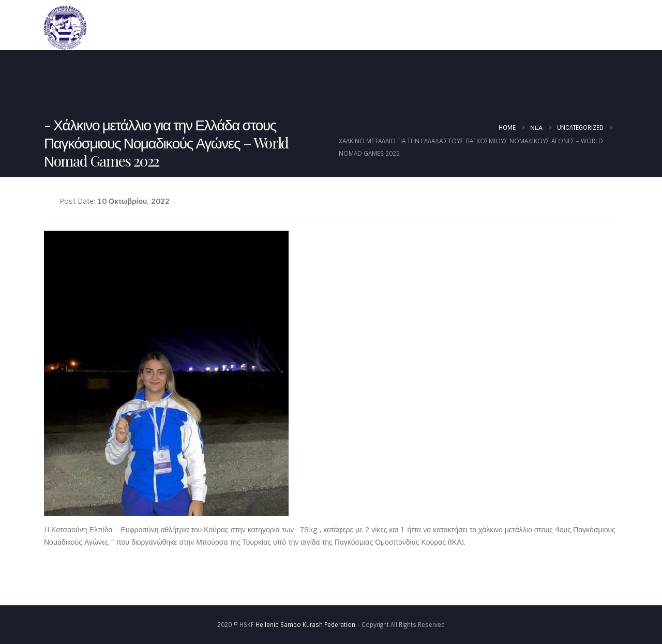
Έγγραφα (518, 27)
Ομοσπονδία (363, 27)
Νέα (419, 27)
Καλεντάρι (464, 27)
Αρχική (307, 27)
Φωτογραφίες (584, 27)
